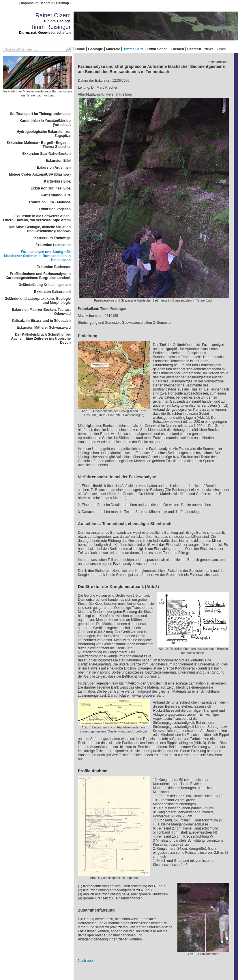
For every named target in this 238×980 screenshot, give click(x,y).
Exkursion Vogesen (55, 209)
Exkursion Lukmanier (53, 245)
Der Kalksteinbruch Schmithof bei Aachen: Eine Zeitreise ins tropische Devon (41, 339)
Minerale (113, 49)
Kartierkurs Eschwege (53, 238)
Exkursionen (157, 49)
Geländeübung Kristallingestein (45, 285)
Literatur (194, 49)
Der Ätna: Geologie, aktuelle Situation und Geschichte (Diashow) (40, 229)
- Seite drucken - (218, 62)
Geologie (95, 49)
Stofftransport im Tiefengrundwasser (40, 114)
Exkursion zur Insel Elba (51, 188)
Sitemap (63, 3)
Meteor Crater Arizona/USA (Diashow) (40, 174)
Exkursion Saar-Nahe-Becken (47, 154)
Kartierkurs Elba (57, 181)
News (209, 49)
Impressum (30, 3)
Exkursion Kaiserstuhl (52, 292)
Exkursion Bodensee (54, 267)
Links (221, 49)
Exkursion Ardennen (54, 168)
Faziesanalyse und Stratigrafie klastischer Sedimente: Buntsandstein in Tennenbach (37, 256)
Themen (177, 49)
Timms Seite (133, 49)
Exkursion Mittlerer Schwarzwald (44, 328)
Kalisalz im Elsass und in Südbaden (41, 321)
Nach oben (86, 961)
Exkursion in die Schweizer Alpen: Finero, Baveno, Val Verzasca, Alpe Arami (37, 218)
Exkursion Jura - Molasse (50, 202)
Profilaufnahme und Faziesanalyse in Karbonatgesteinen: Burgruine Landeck (38, 276)
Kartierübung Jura (56, 195)
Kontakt (47, 3)
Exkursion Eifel (58, 161)
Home (80, 49)
